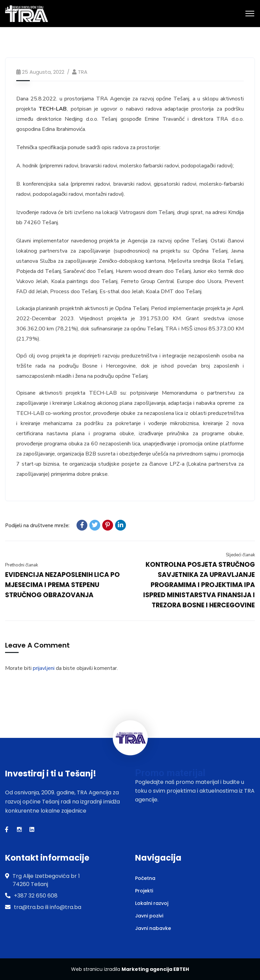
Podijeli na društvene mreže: (37, 526)
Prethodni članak (21, 565)
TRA (83, 72)
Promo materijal (170, 773)
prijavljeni (44, 668)
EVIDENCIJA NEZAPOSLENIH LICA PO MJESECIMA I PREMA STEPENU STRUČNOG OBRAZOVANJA (62, 585)
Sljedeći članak (240, 555)
